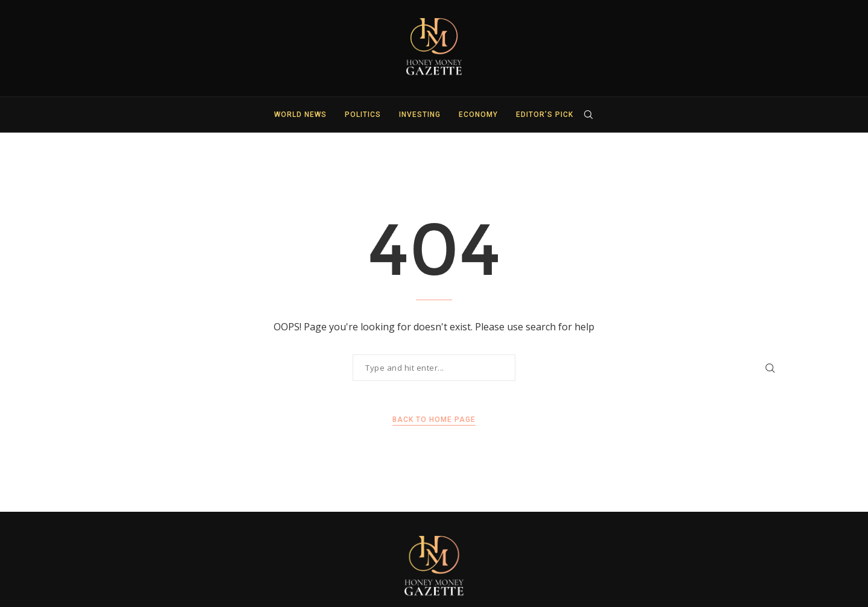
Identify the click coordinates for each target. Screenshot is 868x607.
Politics (363, 115)
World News (300, 115)
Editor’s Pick (545, 115)
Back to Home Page (434, 420)
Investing (420, 115)
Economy (478, 115)
